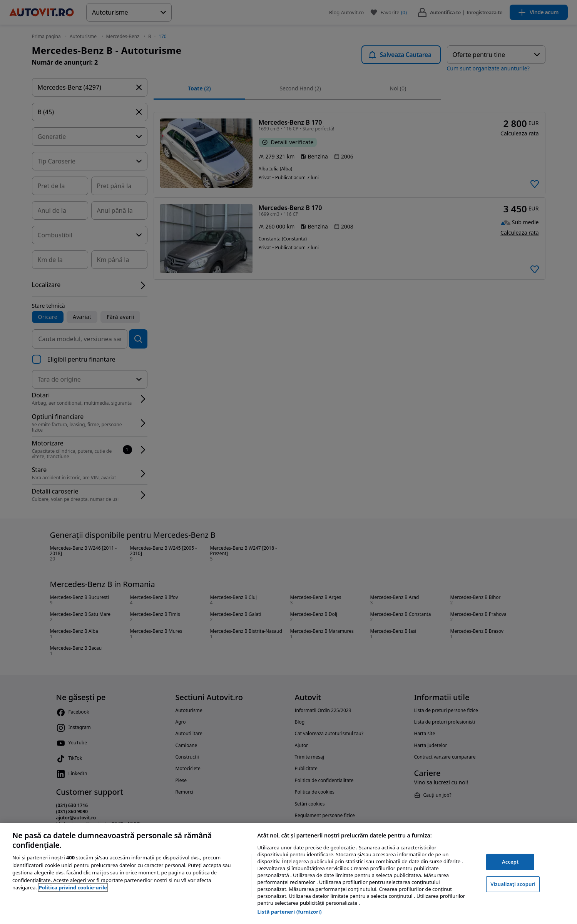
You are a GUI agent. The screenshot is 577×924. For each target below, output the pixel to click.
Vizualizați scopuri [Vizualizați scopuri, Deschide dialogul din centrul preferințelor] (513, 884)
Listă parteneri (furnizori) (290, 912)
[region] (288, 874)
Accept (510, 862)
